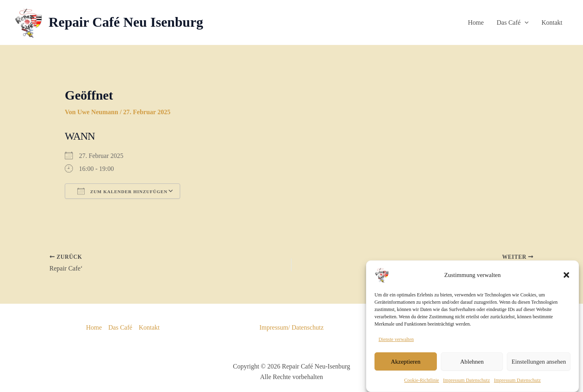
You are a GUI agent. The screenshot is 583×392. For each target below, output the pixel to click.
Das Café (513, 23)
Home (476, 22)
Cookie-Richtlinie (421, 386)
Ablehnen (472, 367)
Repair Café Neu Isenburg (126, 22)
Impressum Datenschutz (466, 386)
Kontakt (552, 22)
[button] (566, 281)
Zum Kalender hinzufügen (122, 191)
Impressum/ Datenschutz (292, 327)
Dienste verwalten (396, 345)
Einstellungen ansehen (539, 367)
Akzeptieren (405, 367)
